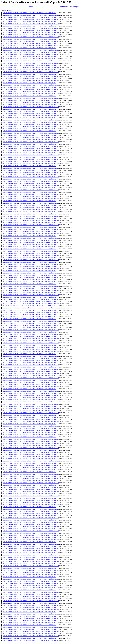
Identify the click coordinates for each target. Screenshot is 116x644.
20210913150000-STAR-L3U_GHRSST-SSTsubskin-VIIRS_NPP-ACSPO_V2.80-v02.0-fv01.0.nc (30, 406)
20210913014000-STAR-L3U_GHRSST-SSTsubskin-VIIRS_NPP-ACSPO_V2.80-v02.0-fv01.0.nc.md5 (31, 59)
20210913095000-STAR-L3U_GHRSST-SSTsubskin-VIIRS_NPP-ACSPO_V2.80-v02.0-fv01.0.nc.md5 (31, 273)
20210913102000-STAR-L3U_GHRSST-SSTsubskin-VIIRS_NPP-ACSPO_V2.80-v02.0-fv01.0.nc (30, 284)
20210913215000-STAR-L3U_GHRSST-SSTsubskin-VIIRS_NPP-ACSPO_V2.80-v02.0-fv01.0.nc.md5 (31, 588)
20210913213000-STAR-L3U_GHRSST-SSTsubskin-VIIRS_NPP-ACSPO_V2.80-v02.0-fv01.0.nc (30, 577)
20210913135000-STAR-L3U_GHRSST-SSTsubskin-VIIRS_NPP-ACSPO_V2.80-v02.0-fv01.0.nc (30, 376)
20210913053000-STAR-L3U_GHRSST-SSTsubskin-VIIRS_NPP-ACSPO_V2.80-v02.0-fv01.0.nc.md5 (31, 159)
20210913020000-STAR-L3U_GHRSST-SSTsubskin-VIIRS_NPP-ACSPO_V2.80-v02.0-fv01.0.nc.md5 (31, 68)
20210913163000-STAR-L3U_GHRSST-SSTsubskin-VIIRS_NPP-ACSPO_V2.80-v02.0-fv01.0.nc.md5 (31, 448)
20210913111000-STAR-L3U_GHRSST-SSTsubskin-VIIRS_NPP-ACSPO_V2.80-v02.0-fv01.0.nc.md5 (31, 308)
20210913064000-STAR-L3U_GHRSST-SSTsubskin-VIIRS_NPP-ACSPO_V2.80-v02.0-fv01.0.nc (30, 188)
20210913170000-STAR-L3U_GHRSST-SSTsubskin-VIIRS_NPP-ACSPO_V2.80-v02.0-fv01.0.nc (30, 459)
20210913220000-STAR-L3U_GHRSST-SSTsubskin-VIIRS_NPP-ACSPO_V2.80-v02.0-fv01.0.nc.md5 (31, 592)
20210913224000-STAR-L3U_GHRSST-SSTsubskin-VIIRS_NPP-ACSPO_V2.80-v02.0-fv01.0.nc (30, 607)
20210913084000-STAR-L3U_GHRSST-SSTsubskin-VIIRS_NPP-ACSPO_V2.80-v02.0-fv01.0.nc (30, 240)
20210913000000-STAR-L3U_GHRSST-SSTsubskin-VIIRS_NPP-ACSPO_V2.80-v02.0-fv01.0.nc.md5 (31, 15)
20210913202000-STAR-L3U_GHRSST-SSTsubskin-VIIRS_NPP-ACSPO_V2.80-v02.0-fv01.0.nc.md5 (31, 548)
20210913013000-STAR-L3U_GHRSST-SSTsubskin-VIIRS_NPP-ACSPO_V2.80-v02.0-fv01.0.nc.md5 (31, 54)
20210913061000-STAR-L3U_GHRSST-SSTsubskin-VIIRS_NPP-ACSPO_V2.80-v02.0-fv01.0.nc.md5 (31, 177)
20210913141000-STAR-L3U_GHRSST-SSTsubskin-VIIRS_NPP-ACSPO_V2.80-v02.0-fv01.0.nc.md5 (31, 387)
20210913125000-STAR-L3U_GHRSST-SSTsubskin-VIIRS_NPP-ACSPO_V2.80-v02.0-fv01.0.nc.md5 (31, 352)
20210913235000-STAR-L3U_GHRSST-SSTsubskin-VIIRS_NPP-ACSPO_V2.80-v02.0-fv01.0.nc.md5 (31, 640)
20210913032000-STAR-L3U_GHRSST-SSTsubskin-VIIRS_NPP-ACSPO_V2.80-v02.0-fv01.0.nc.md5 (31, 103)
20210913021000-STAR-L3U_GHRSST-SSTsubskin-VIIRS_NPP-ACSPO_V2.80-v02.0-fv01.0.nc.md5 (31, 72)
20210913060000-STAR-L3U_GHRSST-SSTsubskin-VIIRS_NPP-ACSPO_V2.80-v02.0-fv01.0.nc (30, 170)
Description (76, 7)
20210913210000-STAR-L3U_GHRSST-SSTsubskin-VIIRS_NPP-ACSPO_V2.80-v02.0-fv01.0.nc (30, 564)
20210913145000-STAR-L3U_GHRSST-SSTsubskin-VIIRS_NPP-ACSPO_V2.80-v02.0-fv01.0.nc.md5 (31, 404)
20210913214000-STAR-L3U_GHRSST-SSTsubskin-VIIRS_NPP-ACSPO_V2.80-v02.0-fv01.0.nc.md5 (31, 583)
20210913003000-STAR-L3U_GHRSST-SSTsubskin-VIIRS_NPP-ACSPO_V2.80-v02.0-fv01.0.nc (30, 26)
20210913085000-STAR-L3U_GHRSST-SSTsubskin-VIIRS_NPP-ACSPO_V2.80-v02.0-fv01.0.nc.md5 (31, 247)
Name (31, 7)
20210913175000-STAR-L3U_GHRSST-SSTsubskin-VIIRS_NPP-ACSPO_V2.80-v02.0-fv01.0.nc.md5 (31, 483)
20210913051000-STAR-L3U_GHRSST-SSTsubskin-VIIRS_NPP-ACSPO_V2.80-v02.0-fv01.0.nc (30, 148)
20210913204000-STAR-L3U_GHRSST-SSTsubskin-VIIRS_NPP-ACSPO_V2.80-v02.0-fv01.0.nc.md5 (31, 557)
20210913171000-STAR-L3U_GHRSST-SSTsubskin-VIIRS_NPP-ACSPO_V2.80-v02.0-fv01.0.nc (30, 463)
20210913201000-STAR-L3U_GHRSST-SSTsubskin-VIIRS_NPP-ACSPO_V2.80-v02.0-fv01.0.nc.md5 (31, 544)
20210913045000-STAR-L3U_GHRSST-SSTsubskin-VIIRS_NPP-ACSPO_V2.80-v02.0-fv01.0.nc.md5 (31, 142)
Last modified (64, 7)
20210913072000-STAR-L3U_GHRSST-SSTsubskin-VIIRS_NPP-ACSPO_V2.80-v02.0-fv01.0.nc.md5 (31, 207)
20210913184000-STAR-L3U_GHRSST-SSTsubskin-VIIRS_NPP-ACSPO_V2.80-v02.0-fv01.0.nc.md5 (31, 505)
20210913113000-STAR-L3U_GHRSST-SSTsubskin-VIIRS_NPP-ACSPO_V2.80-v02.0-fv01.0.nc (30, 315)
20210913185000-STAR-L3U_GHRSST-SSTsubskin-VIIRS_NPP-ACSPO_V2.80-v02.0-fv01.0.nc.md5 (31, 509)
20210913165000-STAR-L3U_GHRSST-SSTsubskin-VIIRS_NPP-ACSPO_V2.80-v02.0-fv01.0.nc (30, 454)
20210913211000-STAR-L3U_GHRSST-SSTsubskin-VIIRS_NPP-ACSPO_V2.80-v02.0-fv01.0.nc (30, 568)
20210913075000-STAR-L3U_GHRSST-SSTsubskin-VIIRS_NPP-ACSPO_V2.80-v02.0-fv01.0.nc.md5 (31, 221)
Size (71, 7)
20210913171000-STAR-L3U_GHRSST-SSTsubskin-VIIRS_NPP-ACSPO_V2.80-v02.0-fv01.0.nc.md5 (31, 465)
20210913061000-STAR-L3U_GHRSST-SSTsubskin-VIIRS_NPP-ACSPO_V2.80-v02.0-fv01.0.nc (30, 175)
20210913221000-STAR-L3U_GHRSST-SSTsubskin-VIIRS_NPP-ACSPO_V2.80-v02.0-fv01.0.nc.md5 (31, 597)
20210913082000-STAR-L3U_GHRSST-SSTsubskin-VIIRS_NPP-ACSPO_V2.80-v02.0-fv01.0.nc (30, 231)
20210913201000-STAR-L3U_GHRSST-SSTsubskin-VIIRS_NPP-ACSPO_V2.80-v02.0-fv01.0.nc (30, 542)
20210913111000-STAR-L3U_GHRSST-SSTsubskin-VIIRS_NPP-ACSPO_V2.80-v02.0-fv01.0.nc (30, 306)
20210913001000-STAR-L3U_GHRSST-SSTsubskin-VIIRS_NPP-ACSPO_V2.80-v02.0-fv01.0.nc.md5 (31, 19)
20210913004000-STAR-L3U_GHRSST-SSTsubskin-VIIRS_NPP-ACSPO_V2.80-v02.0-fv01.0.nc (30, 30)
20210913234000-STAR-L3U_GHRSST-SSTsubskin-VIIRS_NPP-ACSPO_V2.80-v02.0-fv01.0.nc (30, 634)
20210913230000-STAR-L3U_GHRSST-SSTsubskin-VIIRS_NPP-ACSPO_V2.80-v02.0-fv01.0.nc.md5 (31, 618)
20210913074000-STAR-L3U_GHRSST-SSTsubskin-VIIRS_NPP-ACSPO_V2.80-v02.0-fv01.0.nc (30, 214)
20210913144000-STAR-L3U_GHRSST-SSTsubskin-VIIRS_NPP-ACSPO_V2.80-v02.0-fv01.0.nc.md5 (31, 400)
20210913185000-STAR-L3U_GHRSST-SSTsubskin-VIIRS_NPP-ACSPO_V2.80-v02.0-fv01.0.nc (30, 507)
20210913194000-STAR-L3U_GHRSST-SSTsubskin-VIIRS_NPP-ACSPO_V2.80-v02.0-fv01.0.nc (30, 529)
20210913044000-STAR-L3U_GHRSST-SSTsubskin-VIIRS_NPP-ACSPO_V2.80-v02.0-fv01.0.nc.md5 (31, 138)
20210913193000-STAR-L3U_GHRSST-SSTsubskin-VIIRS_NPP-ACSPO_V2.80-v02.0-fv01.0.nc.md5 (31, 527)
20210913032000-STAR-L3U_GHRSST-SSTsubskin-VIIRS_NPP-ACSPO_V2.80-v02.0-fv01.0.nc (30, 100)
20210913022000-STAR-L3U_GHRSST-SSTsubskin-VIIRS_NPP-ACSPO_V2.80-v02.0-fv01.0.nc (30, 74)
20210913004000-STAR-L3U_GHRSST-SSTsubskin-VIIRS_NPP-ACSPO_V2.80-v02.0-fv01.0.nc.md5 (31, 33)
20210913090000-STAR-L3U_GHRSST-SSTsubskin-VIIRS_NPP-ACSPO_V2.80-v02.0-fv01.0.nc (30, 249)
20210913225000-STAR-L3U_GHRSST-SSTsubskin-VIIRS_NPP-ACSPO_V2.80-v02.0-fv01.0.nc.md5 (31, 614)
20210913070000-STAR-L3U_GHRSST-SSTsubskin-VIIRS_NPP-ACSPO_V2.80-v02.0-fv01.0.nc (30, 197)
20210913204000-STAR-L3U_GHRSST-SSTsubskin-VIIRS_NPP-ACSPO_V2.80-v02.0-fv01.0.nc (30, 555)
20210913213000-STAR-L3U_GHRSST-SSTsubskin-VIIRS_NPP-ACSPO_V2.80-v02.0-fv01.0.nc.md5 (31, 579)
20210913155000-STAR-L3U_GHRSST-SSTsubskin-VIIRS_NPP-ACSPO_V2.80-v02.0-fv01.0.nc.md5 (31, 430)
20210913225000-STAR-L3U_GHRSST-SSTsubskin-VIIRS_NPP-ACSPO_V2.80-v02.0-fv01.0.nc (30, 612)
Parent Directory (7, 11)
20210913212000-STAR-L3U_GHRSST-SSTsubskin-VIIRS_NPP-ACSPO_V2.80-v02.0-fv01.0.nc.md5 (31, 575)
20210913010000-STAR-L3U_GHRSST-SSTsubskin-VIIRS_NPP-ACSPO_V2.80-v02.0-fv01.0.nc (30, 39)
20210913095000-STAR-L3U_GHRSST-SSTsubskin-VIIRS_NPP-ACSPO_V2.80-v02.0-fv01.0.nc (30, 271)
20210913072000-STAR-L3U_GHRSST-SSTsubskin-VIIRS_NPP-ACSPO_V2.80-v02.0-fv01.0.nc (30, 205)
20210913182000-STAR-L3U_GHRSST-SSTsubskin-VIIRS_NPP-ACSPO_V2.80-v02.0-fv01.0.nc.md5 (31, 496)
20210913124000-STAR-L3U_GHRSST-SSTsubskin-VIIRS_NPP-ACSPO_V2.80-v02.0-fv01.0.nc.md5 (31, 347)
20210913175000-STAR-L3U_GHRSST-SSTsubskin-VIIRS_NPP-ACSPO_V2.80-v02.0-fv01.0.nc (30, 481)
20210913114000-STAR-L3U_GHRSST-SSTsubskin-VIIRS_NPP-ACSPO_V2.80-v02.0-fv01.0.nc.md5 (31, 321)
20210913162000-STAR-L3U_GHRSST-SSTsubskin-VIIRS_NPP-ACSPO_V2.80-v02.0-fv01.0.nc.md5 (31, 444)
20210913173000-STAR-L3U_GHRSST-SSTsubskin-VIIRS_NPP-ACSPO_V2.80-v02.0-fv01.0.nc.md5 (31, 474)
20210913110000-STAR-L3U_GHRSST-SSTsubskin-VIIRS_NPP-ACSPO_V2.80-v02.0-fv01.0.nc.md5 (31, 304)
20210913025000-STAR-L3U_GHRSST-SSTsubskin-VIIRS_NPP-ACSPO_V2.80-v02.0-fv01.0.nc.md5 (31, 89)
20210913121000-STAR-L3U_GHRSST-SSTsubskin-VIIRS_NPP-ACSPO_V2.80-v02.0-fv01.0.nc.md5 (31, 334)
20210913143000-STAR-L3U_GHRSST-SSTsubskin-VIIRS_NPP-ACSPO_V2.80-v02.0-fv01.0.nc (30, 393)
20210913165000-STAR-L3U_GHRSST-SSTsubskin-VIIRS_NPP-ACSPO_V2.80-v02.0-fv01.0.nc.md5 (31, 457)
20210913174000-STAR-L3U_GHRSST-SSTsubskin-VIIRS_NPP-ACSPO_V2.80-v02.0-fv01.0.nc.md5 (31, 479)
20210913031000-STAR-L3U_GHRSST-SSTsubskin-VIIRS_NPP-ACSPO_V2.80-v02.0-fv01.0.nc (30, 96)
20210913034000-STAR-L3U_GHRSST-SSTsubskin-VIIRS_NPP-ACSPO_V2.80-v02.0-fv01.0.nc (30, 109)
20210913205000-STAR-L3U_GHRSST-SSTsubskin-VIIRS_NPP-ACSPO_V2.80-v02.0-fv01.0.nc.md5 (31, 562)
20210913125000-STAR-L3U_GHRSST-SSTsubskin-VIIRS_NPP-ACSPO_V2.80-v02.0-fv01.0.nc (30, 350)
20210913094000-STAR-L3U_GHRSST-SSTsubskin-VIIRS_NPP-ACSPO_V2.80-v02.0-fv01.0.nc (30, 266)
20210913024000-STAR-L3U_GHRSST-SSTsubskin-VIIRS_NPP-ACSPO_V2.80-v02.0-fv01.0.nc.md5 (31, 85)
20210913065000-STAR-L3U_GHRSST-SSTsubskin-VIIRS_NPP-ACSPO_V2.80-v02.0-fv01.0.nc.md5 (31, 194)
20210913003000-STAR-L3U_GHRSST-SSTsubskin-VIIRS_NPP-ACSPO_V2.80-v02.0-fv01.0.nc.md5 (31, 28)
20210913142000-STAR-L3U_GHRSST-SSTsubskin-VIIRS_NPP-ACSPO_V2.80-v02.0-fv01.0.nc (30, 389)
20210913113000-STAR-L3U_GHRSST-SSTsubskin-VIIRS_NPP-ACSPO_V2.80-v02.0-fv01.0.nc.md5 (31, 317)
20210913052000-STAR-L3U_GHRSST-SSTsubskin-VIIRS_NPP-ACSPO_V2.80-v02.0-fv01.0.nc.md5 (31, 155)
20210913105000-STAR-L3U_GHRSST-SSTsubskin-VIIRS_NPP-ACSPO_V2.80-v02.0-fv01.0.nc (30, 297)
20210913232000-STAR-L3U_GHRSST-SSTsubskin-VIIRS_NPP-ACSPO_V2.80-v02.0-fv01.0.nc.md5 (31, 627)
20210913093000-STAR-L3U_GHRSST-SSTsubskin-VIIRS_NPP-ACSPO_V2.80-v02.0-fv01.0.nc (30, 262)
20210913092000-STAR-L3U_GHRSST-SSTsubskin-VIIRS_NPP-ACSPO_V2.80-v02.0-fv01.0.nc (30, 258)
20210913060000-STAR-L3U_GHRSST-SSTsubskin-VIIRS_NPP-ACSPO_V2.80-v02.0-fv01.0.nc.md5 (31, 172)
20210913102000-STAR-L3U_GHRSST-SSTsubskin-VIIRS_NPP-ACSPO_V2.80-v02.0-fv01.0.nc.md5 (31, 286)
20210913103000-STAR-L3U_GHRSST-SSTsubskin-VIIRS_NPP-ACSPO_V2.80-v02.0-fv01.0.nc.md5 (31, 291)
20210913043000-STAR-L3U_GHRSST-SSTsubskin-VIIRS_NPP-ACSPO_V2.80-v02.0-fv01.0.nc (30, 131)
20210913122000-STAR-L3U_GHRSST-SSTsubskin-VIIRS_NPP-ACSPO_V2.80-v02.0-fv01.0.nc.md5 (31, 339)
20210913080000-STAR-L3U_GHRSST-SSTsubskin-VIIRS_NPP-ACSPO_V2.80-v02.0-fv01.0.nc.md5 (31, 225)
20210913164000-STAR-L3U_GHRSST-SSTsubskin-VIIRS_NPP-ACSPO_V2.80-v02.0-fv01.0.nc (30, 450)
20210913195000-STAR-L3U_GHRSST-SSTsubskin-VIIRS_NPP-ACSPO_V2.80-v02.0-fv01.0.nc (30, 533)
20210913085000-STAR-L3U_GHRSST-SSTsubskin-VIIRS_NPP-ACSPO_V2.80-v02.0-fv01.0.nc (30, 245)
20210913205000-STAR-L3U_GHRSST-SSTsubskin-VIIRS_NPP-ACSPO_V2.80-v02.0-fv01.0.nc (30, 559)
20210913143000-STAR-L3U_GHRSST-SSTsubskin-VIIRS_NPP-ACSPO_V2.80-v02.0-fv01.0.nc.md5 (31, 395)
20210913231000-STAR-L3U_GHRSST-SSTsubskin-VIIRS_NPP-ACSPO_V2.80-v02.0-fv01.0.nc (30, 621)
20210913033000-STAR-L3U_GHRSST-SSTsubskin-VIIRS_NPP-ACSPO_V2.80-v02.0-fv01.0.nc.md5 (31, 107)
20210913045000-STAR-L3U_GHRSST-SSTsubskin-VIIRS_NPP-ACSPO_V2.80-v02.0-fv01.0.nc (30, 140)
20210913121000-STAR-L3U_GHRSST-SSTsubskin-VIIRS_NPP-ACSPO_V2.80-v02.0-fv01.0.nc (30, 332)
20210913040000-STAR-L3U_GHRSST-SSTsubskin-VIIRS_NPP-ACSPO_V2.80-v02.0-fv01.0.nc (30, 118)
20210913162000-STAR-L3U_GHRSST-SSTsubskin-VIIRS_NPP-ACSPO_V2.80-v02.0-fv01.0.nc (30, 441)
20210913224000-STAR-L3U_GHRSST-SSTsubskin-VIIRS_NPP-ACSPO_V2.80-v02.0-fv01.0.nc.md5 (31, 610)
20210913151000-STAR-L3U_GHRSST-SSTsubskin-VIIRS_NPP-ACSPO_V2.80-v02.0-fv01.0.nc (30, 411)
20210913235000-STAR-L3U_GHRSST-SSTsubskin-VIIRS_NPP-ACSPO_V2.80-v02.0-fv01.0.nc (30, 638)
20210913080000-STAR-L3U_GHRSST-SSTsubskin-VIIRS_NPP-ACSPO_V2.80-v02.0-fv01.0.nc (30, 223)
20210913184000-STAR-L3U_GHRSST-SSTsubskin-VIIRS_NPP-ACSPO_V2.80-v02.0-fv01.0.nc (30, 503)
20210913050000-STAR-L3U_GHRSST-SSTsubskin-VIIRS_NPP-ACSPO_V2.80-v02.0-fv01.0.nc (30, 144)
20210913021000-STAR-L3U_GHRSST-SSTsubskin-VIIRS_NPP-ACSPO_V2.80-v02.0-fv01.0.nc (30, 70)
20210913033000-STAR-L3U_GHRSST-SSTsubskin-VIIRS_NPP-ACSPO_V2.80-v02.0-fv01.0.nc (30, 105)
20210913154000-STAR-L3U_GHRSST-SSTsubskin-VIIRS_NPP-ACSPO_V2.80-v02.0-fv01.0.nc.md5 (31, 426)
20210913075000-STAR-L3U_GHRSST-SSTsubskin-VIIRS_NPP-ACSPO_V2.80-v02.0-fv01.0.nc (30, 218)
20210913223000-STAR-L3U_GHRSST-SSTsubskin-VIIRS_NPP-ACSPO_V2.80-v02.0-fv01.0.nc (30, 603)
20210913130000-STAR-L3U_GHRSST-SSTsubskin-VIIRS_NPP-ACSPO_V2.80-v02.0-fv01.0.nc (30, 354)
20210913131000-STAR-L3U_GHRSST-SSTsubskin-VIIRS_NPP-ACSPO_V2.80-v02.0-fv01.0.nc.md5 (31, 360)
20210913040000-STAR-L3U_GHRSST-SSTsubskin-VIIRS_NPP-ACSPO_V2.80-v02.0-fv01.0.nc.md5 (31, 120)
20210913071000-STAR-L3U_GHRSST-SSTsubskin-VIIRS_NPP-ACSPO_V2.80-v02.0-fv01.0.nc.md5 (31, 203)
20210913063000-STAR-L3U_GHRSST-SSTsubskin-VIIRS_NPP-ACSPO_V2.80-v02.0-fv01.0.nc (30, 183)
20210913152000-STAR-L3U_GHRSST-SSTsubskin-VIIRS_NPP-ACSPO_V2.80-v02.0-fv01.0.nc (30, 415)
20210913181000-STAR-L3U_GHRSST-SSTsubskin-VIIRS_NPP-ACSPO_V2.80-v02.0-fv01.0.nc (30, 489)
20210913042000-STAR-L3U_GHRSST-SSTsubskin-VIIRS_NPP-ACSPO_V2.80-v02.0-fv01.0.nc (30, 127)
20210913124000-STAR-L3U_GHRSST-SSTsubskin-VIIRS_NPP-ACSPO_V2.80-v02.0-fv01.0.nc (30, 345)
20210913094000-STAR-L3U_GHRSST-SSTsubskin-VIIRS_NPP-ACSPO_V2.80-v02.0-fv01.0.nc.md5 (31, 269)
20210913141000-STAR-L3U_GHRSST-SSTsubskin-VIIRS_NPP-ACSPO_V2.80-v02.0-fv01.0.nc (30, 385)
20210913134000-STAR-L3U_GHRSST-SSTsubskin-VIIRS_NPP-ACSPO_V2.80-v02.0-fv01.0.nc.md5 (31, 374)
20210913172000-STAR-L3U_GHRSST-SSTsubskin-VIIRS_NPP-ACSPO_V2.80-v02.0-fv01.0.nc (30, 468)
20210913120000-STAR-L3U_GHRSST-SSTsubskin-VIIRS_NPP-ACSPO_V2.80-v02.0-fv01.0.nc (30, 328)
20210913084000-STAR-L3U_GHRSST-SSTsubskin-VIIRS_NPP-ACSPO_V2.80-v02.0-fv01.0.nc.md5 (31, 242)
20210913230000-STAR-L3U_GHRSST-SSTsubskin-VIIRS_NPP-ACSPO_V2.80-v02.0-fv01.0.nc (30, 616)
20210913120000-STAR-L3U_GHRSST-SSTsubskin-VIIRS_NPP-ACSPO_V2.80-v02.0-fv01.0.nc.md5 (31, 330)
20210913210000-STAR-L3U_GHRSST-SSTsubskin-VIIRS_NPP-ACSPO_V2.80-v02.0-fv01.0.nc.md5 (31, 566)
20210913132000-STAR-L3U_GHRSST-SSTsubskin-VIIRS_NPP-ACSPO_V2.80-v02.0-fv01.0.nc (30, 363)
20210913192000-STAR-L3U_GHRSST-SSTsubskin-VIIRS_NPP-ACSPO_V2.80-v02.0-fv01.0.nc (30, 520)
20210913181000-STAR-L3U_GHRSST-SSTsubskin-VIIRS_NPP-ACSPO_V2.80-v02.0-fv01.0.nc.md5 (31, 492)
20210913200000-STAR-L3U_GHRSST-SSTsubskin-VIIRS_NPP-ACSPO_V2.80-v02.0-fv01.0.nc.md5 (31, 540)
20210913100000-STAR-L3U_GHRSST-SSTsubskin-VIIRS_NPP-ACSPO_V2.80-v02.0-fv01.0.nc (30, 275)
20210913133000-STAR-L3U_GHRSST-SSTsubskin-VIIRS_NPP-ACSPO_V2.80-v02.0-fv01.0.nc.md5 (31, 369)
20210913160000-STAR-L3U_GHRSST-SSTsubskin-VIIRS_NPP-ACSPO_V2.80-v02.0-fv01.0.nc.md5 (31, 435)
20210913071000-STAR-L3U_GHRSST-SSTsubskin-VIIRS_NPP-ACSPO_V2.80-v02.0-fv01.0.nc (30, 201)
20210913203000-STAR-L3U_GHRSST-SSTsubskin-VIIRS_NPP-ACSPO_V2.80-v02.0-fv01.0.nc (30, 551)
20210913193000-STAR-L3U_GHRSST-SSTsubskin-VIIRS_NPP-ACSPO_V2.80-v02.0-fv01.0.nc (30, 524)
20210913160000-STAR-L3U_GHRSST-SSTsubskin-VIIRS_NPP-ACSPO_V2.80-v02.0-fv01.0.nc (30, 433)
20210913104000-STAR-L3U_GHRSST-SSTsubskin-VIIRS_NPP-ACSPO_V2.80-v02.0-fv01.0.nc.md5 (31, 295)
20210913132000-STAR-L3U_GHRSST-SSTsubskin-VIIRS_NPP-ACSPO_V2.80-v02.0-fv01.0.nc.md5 (31, 365)
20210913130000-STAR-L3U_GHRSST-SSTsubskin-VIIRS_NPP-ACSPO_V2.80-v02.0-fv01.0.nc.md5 (31, 356)
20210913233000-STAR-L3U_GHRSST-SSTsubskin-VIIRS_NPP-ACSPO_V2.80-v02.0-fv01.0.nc (30, 629)
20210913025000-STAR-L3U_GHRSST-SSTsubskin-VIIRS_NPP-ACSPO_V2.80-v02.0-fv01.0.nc (30, 87)
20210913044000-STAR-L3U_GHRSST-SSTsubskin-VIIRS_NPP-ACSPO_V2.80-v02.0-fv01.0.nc (30, 135)
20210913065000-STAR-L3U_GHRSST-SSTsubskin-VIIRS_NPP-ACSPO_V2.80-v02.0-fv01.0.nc (30, 192)
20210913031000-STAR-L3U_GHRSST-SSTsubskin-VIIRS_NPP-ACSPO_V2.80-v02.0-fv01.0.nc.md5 (31, 98)
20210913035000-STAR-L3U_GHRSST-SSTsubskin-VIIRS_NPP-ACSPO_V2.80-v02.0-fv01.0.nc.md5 (31, 116)
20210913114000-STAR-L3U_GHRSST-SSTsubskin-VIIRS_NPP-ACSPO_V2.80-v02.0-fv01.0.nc (30, 319)
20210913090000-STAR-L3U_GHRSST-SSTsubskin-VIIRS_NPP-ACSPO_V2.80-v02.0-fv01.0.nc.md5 (31, 251)
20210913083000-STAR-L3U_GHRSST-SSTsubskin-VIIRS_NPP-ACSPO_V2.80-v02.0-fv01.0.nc (30, 236)
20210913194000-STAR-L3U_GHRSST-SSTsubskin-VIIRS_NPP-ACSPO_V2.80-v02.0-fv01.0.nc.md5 (31, 531)
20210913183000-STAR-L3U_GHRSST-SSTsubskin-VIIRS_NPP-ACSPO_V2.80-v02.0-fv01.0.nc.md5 (31, 500)
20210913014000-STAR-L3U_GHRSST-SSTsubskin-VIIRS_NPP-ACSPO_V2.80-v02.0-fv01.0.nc (30, 57)
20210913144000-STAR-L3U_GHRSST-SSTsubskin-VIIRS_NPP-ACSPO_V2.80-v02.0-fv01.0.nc (30, 398)
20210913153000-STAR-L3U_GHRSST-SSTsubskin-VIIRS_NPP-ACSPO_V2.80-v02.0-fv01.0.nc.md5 (31, 422)
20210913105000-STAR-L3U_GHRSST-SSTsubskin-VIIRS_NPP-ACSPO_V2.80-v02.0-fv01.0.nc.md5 (31, 299)
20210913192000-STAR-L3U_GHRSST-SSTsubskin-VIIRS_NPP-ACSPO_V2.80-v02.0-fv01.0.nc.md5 (31, 522)
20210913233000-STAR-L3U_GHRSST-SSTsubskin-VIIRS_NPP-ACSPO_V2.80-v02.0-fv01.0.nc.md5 (31, 632)
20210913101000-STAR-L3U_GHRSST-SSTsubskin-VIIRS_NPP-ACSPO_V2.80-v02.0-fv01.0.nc (30, 280)
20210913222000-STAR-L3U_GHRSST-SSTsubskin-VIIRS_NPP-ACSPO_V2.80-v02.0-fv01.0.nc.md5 (31, 601)
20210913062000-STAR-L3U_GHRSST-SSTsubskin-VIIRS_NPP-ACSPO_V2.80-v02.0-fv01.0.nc (30, 179)
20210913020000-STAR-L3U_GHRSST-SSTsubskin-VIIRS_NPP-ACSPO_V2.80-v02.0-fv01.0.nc (30, 65)
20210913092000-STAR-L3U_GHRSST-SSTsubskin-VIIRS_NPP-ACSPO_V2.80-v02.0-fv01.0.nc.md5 (31, 260)
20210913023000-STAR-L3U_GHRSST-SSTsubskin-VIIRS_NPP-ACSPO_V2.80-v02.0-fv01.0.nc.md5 (31, 81)
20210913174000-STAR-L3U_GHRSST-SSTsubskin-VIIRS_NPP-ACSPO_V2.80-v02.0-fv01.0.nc (30, 476)
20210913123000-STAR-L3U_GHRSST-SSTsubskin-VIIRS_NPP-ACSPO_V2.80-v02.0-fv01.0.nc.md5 (31, 343)
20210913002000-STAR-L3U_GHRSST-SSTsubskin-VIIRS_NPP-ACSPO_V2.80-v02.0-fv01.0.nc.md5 (31, 24)
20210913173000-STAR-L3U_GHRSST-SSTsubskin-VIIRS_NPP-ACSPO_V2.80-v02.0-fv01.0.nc (30, 472)
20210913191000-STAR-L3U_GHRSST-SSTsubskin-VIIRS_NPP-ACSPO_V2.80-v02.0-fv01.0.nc (30, 516)
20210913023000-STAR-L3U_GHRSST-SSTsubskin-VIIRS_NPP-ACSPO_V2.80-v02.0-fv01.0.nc (30, 78)
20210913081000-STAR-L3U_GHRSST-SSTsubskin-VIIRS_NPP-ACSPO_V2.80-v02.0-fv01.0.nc (30, 227)
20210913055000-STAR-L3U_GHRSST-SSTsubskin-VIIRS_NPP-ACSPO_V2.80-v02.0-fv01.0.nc (30, 166)
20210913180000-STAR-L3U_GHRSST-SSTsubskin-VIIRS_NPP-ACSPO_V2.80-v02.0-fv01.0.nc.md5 (31, 487)
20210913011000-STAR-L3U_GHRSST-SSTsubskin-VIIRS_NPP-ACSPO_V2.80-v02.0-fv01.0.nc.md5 (31, 46)
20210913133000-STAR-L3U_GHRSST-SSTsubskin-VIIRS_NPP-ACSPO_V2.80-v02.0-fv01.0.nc (30, 367)
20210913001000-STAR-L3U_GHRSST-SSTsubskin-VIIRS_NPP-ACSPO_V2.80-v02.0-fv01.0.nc (30, 17)
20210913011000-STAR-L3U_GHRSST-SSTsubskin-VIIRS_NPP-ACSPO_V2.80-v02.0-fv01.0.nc (30, 44)
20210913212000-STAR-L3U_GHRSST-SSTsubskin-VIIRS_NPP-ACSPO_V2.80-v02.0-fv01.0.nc (30, 572)
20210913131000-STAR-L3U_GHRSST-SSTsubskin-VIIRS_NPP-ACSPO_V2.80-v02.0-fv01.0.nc (30, 358)
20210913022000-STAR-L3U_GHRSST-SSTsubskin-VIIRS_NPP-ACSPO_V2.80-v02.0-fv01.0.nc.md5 (31, 76)
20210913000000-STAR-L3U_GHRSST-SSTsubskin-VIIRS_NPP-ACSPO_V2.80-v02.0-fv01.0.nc (30, 13)
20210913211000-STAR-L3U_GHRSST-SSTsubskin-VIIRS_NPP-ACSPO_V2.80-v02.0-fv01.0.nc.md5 (31, 570)
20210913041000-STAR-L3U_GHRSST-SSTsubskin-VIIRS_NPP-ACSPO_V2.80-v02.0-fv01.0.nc (30, 122)
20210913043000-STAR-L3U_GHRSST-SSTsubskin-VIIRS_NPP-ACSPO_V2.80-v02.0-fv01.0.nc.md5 (31, 133)
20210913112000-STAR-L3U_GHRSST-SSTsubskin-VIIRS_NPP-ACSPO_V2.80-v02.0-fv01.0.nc (30, 310)
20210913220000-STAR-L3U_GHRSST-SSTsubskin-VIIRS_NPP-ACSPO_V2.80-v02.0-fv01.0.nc (30, 590)
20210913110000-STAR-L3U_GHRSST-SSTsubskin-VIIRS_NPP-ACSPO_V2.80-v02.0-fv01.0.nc (30, 301)
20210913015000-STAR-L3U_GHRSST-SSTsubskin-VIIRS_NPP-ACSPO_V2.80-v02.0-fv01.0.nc (30, 61)
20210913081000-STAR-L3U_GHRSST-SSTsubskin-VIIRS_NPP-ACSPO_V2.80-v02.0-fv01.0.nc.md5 (31, 229)
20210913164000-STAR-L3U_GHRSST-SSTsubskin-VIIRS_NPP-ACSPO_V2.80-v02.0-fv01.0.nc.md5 (31, 452)
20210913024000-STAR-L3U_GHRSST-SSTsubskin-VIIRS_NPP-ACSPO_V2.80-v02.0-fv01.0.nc (30, 83)
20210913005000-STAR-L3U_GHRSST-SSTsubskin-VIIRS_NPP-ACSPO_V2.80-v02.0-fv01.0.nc (30, 35)
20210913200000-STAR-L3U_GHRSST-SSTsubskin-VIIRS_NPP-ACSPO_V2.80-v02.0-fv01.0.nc (30, 538)
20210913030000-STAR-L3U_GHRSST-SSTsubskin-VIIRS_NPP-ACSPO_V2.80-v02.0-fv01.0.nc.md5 (31, 94)
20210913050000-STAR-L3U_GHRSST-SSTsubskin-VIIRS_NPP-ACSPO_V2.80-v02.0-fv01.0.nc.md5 (31, 146)
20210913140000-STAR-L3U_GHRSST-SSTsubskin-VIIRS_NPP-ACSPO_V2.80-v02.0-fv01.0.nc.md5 (31, 382)
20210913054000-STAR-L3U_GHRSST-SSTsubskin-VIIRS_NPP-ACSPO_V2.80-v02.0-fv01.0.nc (30, 162)
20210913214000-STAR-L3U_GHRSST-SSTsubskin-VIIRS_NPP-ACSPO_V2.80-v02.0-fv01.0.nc (30, 581)
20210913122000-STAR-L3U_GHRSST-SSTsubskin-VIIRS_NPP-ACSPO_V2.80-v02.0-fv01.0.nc (30, 336)
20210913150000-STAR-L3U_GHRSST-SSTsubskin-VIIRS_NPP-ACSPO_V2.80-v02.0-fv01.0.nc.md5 (31, 409)
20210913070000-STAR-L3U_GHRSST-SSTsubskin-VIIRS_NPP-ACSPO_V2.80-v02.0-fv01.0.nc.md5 (31, 199)
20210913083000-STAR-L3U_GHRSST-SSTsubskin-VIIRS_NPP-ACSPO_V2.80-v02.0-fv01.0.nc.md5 (31, 238)
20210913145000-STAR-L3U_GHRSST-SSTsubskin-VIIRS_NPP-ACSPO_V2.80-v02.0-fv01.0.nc (30, 402)
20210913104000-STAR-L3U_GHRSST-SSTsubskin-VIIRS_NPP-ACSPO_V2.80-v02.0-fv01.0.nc (30, 293)
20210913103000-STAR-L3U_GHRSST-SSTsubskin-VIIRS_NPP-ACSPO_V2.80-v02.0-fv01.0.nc (30, 288)
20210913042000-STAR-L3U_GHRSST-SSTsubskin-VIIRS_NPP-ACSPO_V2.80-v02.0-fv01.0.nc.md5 (31, 129)
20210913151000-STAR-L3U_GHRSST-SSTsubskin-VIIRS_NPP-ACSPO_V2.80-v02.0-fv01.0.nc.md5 (31, 413)
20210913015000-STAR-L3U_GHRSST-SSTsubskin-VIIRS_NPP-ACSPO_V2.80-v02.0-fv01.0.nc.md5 (31, 63)
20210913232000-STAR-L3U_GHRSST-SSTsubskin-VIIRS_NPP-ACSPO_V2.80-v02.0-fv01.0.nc (30, 625)
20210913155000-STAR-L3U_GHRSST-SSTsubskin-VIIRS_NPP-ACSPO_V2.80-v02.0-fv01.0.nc (30, 428)
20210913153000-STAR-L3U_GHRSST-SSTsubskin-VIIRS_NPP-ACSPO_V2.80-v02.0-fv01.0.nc (30, 419)
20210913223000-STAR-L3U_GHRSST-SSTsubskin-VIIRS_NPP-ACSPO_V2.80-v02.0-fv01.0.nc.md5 (31, 605)
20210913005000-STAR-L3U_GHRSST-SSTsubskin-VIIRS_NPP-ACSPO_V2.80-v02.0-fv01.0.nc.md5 (31, 37)
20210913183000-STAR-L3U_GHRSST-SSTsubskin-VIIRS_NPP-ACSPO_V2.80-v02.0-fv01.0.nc (30, 498)
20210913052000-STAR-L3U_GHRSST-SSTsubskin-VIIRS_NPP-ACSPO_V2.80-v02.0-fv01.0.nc (30, 153)
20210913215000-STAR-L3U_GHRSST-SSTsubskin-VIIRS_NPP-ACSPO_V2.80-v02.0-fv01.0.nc (30, 586)
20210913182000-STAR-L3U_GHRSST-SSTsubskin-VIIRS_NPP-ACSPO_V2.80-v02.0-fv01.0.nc (30, 494)
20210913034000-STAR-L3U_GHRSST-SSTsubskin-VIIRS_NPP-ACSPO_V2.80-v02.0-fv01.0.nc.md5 (31, 111)
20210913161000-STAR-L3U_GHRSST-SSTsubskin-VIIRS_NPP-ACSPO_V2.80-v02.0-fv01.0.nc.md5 (31, 439)
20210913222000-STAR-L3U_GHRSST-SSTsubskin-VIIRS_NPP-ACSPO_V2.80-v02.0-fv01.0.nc (30, 599)
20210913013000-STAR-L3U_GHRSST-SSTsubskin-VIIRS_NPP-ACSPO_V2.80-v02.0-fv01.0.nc (30, 52)
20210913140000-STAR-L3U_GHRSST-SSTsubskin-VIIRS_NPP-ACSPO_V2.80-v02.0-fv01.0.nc (30, 380)
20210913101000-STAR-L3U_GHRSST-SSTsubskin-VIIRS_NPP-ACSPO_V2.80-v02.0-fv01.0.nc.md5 (31, 282)
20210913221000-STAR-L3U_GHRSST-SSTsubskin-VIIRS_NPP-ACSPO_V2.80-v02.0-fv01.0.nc (30, 594)
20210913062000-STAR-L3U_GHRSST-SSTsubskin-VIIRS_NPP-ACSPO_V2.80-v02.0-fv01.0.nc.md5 (31, 181)
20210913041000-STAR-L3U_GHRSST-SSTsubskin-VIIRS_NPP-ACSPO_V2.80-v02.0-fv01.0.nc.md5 (31, 124)
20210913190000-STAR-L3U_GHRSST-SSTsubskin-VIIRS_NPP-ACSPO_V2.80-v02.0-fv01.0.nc (30, 511)
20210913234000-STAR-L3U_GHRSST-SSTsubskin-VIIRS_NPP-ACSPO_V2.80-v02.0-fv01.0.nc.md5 (31, 636)
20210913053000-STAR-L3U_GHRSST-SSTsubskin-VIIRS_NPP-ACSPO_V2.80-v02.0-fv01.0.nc (30, 157)
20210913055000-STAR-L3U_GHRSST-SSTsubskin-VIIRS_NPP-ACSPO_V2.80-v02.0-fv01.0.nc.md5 (31, 168)
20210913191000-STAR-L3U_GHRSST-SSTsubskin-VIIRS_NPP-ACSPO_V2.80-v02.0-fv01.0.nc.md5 (31, 518)
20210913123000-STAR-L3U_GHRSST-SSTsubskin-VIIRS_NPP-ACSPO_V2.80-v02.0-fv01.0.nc (30, 341)
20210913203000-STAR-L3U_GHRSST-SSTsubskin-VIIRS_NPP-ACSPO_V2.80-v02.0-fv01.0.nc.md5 (31, 553)
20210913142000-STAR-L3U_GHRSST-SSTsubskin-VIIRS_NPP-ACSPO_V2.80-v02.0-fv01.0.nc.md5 (31, 391)
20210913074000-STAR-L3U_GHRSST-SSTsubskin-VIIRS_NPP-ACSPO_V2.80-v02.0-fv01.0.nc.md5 (31, 216)
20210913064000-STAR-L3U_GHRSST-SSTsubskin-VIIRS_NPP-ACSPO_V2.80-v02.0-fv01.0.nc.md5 (31, 190)
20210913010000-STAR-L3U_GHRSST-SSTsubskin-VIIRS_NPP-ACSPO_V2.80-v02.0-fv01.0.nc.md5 (31, 41)
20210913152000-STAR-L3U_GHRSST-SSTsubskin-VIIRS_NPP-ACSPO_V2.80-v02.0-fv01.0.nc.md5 (31, 417)
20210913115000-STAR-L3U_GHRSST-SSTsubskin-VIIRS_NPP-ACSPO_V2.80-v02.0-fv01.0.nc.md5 (31, 325)
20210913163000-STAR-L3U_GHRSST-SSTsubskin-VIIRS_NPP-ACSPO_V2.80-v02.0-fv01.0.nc (30, 446)
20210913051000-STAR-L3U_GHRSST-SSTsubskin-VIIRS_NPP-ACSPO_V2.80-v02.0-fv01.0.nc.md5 (31, 151)
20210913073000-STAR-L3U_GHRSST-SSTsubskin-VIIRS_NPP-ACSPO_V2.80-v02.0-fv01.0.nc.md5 (31, 212)
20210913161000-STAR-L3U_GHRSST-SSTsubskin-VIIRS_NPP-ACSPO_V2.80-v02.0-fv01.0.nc (30, 437)
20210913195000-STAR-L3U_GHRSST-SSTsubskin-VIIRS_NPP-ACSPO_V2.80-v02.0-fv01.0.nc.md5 (31, 535)
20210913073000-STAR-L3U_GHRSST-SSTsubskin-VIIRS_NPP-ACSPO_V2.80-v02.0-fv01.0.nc (30, 210)
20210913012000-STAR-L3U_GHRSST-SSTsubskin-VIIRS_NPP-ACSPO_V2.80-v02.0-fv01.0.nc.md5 (31, 50)
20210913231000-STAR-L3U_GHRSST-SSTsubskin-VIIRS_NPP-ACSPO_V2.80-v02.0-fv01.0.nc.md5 (31, 623)
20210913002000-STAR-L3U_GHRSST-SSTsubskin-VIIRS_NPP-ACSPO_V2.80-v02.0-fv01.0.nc (30, 22)
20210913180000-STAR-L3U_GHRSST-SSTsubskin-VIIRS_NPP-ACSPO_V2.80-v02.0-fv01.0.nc (30, 485)
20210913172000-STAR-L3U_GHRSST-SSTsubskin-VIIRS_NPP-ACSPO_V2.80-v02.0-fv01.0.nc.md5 (31, 470)
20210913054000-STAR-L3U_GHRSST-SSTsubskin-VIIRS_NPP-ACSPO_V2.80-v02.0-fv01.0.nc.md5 (31, 164)
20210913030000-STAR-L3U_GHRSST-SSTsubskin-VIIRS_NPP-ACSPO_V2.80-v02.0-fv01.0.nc (30, 92)
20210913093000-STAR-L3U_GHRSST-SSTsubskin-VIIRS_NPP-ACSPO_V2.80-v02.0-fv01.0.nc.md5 (31, 264)
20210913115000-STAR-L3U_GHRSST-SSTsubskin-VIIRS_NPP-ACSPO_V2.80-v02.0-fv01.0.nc (30, 323)
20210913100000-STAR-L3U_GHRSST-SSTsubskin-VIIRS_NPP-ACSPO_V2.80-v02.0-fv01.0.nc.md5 (31, 277)
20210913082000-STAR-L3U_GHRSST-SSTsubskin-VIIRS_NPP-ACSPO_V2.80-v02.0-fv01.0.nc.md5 (31, 234)
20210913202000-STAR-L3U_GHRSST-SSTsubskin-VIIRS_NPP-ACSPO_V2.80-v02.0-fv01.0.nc (30, 546)
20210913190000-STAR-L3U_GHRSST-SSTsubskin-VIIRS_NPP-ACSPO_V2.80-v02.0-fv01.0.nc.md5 (31, 513)
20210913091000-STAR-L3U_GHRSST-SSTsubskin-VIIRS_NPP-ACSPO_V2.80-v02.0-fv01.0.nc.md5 (31, 256)
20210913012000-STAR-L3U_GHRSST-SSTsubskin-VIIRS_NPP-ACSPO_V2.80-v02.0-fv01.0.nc (30, 48)
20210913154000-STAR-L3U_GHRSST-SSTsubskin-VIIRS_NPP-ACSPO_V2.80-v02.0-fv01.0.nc (30, 424)
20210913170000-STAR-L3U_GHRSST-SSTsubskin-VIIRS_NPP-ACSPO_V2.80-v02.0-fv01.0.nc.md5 (31, 461)
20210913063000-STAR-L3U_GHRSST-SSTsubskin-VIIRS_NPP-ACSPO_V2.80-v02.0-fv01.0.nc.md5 (31, 186)
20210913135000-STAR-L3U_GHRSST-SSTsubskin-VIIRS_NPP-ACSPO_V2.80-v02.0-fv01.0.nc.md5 (31, 378)
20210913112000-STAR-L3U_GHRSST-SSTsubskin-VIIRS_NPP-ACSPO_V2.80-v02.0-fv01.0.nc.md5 (31, 312)
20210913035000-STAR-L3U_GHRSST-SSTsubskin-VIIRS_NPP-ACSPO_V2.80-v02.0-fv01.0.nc (30, 113)
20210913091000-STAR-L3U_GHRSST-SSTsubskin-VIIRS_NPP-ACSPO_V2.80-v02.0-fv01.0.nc (30, 253)
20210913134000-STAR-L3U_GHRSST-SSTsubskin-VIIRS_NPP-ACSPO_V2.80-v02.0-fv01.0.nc (30, 371)
